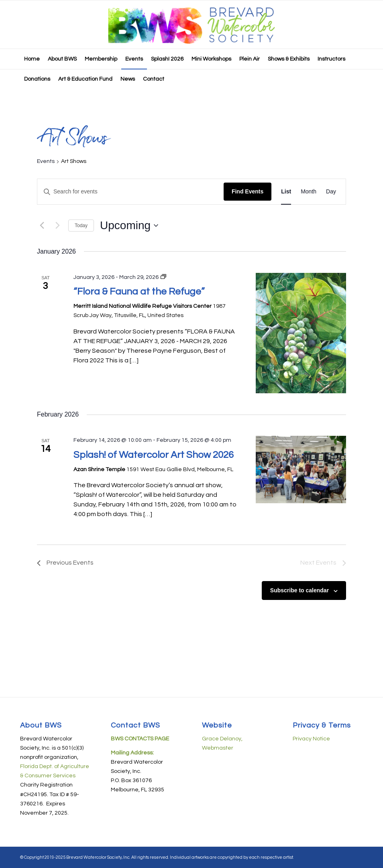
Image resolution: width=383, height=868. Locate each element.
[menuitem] (32, 59)
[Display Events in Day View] (331, 192)
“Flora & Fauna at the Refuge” (139, 292)
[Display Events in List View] (286, 192)
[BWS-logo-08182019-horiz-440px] (191, 24)
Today (81, 226)
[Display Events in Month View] (309, 192)
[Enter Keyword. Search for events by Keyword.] (130, 192)
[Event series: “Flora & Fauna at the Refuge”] (163, 277)
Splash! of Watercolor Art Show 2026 (154, 455)
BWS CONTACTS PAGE (140, 739)
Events (46, 161)
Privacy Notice (311, 739)
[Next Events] (57, 226)
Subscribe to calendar (299, 590)
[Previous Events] (42, 226)
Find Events (248, 191)
